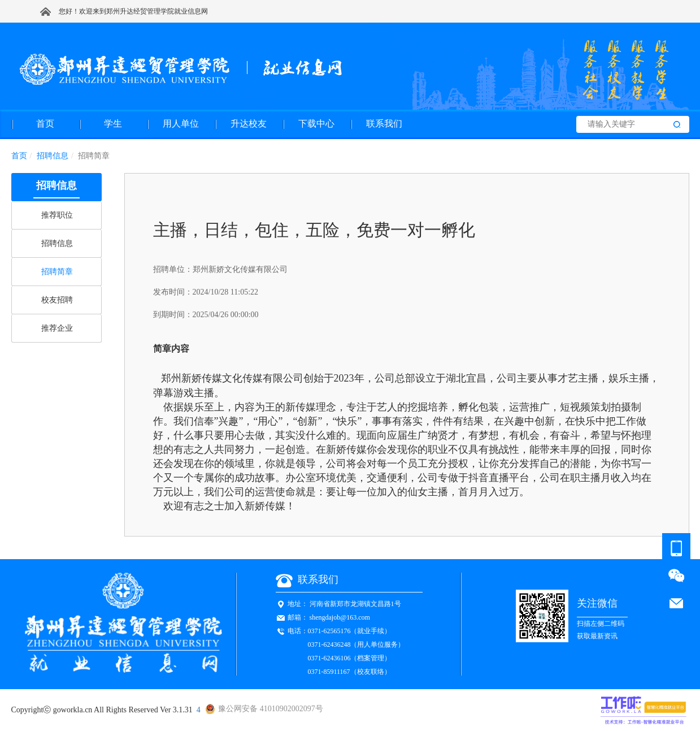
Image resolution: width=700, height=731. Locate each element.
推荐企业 (57, 328)
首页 (19, 156)
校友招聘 (57, 300)
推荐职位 (57, 215)
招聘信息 (57, 243)
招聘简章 (57, 272)
